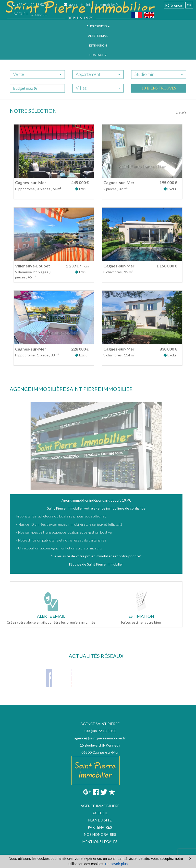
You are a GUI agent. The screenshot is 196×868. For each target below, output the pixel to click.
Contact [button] (98, 55)
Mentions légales (100, 842)
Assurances (39, 15)
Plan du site (100, 820)
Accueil (21, 14)
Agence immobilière (100, 806)
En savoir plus (116, 864)
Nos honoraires (100, 834)
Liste (181, 112)
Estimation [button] (98, 45)
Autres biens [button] (98, 26)
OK (189, 5)
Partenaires (100, 827)
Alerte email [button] (98, 36)
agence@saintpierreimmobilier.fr (100, 738)
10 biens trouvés (159, 92)
